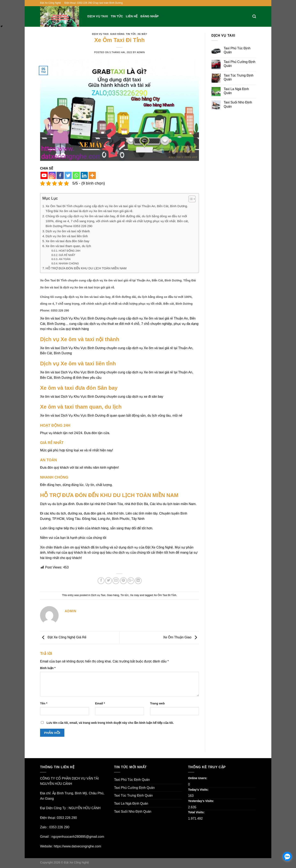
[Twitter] (68, 175)
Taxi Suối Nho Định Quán (238, 104)
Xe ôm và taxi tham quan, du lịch (68, 246)
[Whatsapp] (76, 175)
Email (100, 703)
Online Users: (198, 778)
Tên (44, 703)
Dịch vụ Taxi (98, 16)
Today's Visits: (199, 790)
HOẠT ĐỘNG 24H (70, 251)
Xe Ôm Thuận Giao (181, 637)
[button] (190, 200)
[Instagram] (52, 175)
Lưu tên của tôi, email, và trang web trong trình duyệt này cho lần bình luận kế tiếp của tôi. (110, 723)
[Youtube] (44, 175)
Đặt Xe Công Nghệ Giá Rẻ (63, 637)
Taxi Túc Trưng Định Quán (239, 77)
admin (141, 52)
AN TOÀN (65, 259)
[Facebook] (60, 175)
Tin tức (117, 16)
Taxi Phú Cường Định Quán (239, 64)
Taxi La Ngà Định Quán (236, 91)
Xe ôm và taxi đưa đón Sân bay (68, 241)
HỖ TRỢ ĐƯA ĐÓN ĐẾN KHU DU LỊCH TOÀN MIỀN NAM (86, 268)
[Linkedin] (84, 175)
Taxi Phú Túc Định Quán (237, 50)
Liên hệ (132, 16)
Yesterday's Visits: (201, 801)
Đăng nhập (150, 16)
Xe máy (142, 34)
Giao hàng (117, 34)
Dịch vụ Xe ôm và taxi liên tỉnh (67, 236)
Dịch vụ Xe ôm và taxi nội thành (68, 231)
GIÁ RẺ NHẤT (67, 255)
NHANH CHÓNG (69, 263)
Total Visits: (197, 812)
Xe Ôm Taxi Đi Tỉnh (165, 595)
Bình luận (48, 668)
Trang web (157, 703)
